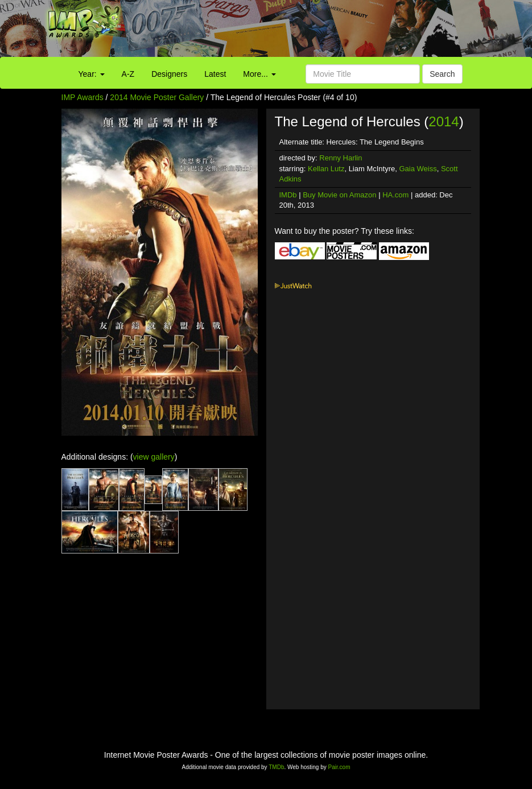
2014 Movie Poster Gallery (157, 97)
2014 (444, 121)
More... (259, 74)
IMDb (288, 195)
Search (442, 74)
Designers (169, 74)
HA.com (395, 195)
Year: (92, 74)
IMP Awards (83, 97)
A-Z (128, 74)
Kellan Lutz (326, 169)
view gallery (154, 457)
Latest (215, 74)
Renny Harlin (341, 158)
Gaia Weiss (418, 169)
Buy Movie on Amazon (339, 195)
